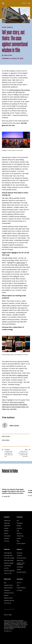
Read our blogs (8, 615)
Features (6, 528)
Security (6, 533)
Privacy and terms (21, 558)
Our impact (19, 590)
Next (23, 453)
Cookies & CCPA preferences (21, 564)
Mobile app (7, 523)
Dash (18, 531)
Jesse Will (7, 496)
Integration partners (9, 601)
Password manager (9, 563)
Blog (5, 583)
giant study (21, 263)
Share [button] (24, 3)
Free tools (6, 541)
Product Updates (21, 544)
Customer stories (8, 585)
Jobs (18, 585)
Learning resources (21, 572)
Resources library (8, 588)
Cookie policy (20, 561)
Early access (7, 536)
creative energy (22, 375)
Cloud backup (7, 566)
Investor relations (21, 588)
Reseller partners (8, 598)
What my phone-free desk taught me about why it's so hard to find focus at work (13, 491)
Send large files (8, 553)
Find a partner (8, 603)
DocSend (19, 538)
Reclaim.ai (19, 533)
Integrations (7, 526)
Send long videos (8, 556)
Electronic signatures (9, 571)
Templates (7, 538)
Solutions (6, 531)
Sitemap (19, 570)
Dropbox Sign (20, 536)
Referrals (6, 595)
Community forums (9, 593)
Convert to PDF (8, 573)
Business (19, 526)
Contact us (19, 556)
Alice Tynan (8, 55)
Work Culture (7, 27)
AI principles (20, 567)
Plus (18, 521)
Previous (9, 453)
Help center (20, 553)
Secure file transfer (9, 561)
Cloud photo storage (9, 558)
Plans (18, 541)
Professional (20, 523)
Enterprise (19, 528)
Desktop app (7, 521)
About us (19, 583)
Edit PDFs (6, 568)
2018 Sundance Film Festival (20, 90)
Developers (7, 590)
